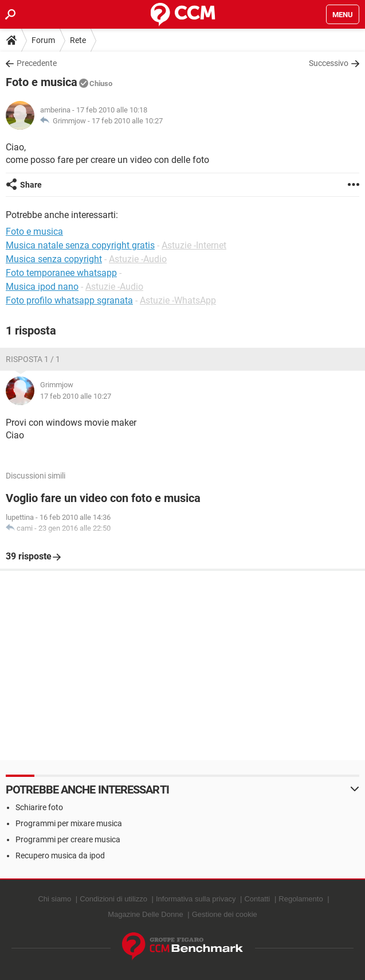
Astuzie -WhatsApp (178, 300)
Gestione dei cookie (225, 914)
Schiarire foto (39, 807)
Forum (43, 40)
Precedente (37, 63)
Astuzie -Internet (194, 245)
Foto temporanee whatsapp (61, 273)
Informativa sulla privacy (196, 899)
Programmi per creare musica (68, 839)
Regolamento (301, 899)
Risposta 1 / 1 (33, 359)
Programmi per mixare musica (69, 823)
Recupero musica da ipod (60, 855)
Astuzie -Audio (138, 259)
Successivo (329, 63)
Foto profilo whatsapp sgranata (69, 300)
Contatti (257, 899)
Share (31, 185)
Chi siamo (54, 899)
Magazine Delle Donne (146, 914)
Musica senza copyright (54, 259)
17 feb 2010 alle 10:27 (127, 121)
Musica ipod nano (42, 287)
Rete (78, 40)
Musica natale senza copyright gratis (80, 245)
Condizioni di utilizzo (113, 899)
